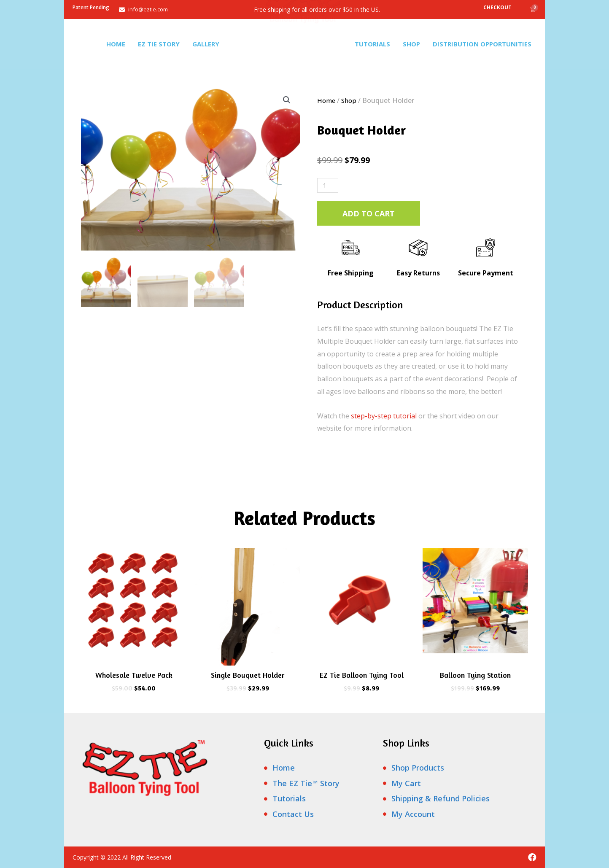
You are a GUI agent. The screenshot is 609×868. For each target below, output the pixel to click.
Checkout (497, 7)
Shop (411, 44)
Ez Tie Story (159, 44)
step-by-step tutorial (384, 416)
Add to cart (369, 213)
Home (116, 44)
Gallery (206, 44)
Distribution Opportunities (482, 44)
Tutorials (372, 44)
